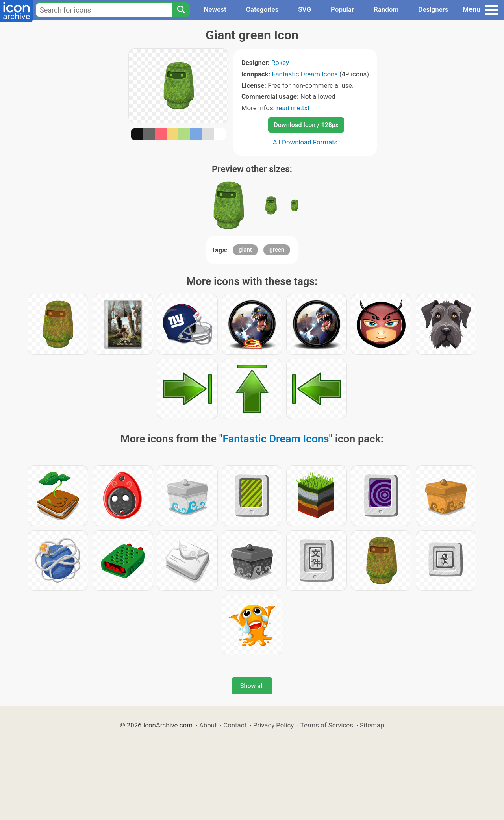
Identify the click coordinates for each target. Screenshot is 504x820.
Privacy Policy (273, 725)
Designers (433, 9)
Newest (215, 9)
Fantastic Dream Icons (305, 74)
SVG (305, 9)
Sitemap (372, 725)
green (277, 250)
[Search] (181, 10)
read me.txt (293, 108)
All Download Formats (305, 142)
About (208, 725)
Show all (252, 686)
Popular (342, 9)
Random (386, 9)
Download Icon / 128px (306, 125)
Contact (235, 725)
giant (245, 250)
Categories (262, 9)
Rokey (280, 63)
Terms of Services (327, 725)
